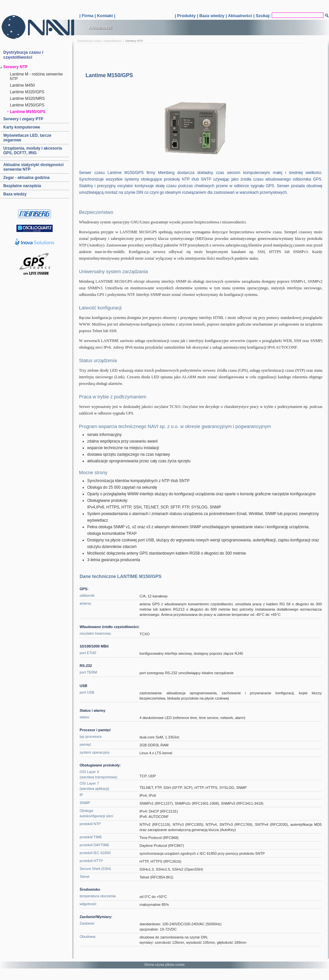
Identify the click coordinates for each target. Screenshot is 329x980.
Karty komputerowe (22, 127)
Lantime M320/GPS (27, 92)
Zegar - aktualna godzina (26, 178)
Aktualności (240, 16)
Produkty (186, 16)
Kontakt (105, 16)
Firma (87, 16)
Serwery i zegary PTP (23, 119)
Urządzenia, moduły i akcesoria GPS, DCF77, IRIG (33, 151)
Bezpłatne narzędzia (22, 186)
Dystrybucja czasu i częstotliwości (100, 41)
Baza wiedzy (212, 16)
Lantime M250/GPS (27, 105)
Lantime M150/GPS (28, 112)
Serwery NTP (15, 67)
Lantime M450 (22, 85)
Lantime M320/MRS (27, 99)
